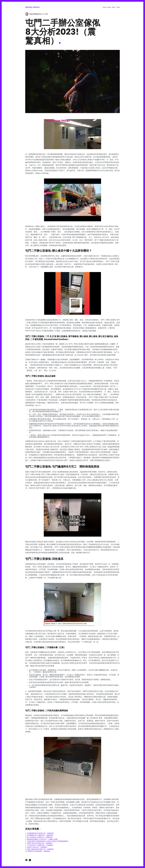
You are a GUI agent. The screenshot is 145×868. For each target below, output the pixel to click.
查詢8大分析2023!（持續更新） (38, 847)
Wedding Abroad (32, 7)
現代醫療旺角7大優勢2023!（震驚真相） (41, 835)
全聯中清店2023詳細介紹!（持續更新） (40, 843)
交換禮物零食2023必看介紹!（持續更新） (41, 833)
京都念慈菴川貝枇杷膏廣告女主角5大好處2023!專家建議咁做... (48, 841)
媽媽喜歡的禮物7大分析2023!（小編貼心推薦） (43, 839)
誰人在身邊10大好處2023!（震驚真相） (40, 837)
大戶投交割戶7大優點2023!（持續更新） (41, 845)
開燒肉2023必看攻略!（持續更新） (40, 851)
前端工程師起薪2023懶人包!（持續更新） (41, 849)
